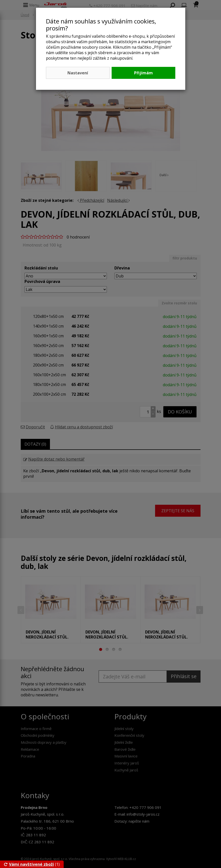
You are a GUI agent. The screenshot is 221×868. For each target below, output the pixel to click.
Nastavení (78, 73)
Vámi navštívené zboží (29, 864)
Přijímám (143, 73)
